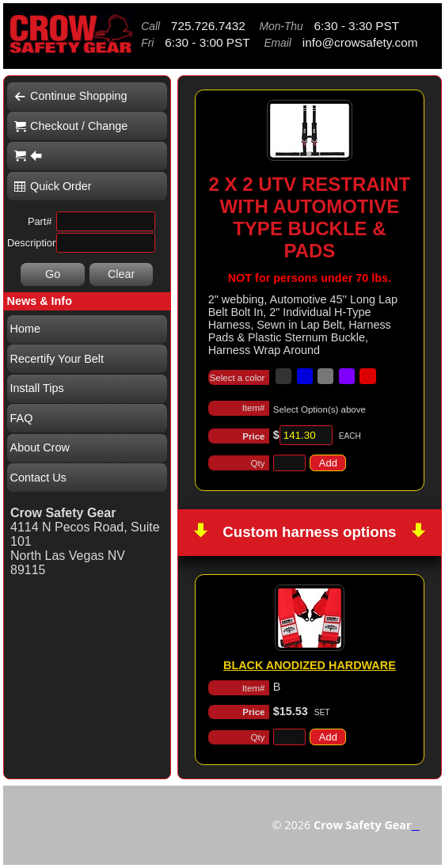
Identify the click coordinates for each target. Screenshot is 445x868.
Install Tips (37, 388)
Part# (40, 221)
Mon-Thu (281, 26)
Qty (258, 463)
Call (150, 26)
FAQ (22, 418)
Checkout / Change (71, 126)
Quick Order (53, 186)
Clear (121, 274)
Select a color (238, 378)
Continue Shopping (70, 96)
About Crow (40, 447)
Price (253, 436)
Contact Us (38, 478)
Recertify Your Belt (57, 359)
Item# (254, 408)
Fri (147, 43)
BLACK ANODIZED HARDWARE (310, 665)
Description (29, 243)
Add (328, 463)
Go (53, 274)
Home (25, 329)
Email (278, 43)
